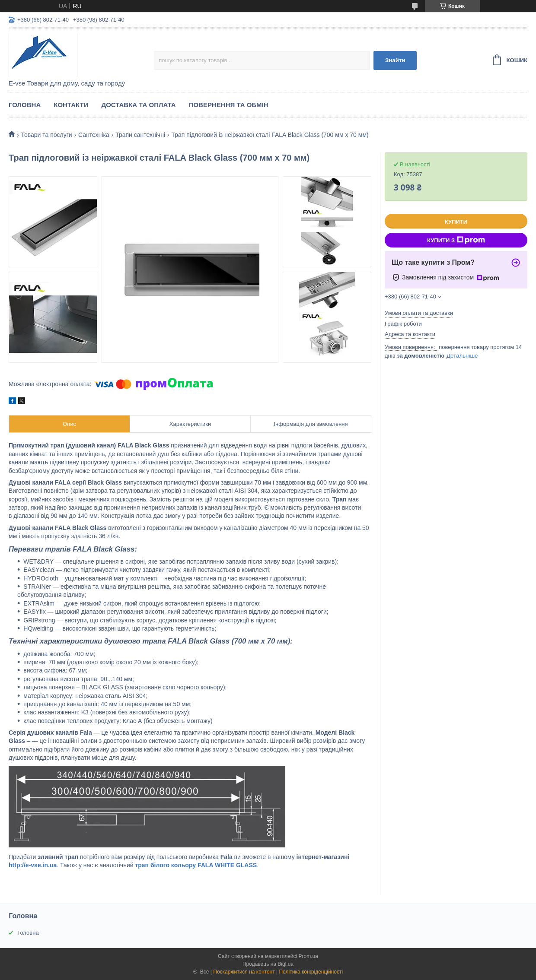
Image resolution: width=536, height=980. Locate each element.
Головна (25, 105)
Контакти (71, 105)
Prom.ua (308, 956)
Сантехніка (94, 135)
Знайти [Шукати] (395, 60)
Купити (456, 222)
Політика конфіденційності (311, 972)
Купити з (456, 240)
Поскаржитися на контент (244, 972)
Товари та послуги (46, 135)
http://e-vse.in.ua (33, 865)
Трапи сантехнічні (140, 135)
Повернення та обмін (229, 105)
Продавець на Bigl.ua (268, 964)
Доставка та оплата (138, 105)
